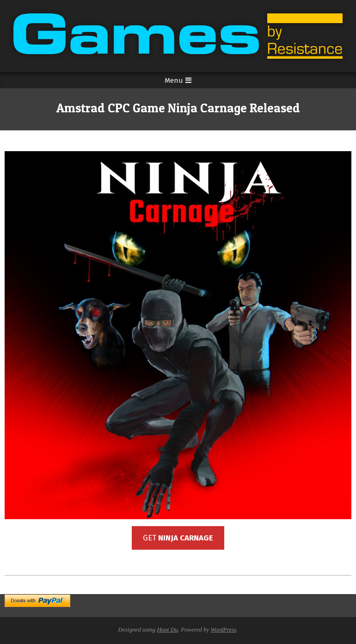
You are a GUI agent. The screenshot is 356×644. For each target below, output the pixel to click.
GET (178, 538)
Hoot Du (167, 629)
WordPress (224, 629)
